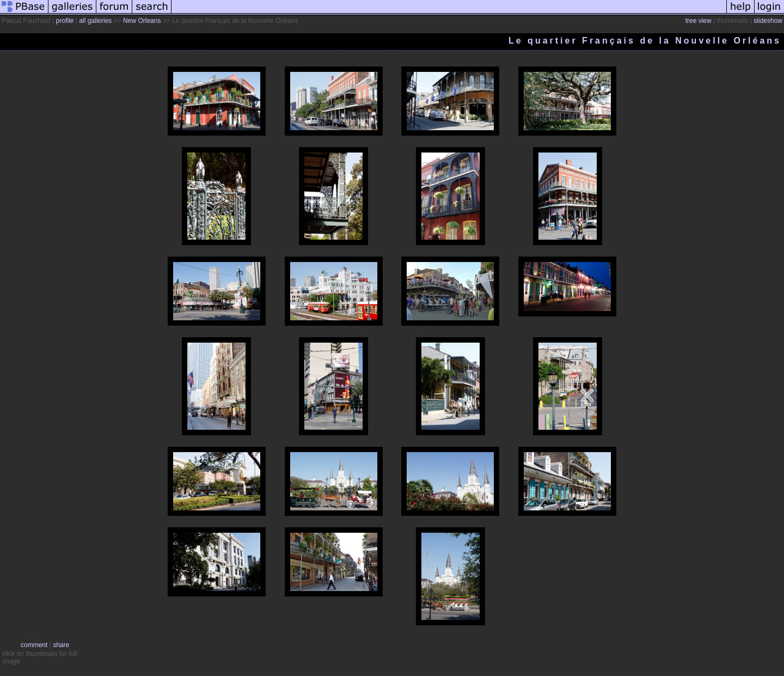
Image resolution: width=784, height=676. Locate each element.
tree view (699, 21)
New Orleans (142, 21)
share (61, 645)
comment (34, 645)
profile (65, 21)
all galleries (95, 21)
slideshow (768, 21)
